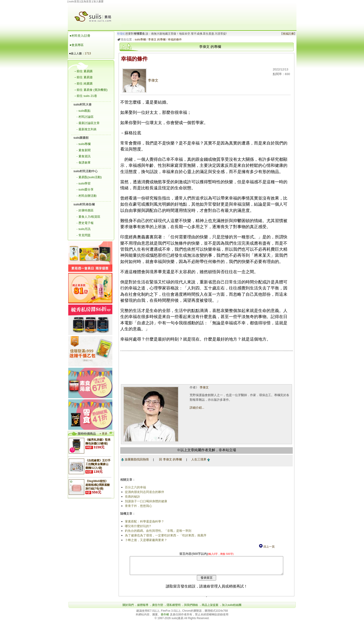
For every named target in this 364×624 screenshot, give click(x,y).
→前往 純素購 (83, 84)
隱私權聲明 (174, 608)
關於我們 (128, 608)
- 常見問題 (84, 235)
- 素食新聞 (84, 150)
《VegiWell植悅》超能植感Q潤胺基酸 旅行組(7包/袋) (98, 485)
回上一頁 (266, 547)
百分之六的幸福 (135, 487)
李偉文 (140, 80)
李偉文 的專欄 (156, 39)
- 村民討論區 (85, 117)
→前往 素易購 (83, 71)
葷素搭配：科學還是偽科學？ (144, 521)
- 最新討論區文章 (88, 123)
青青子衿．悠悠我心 (138, 506)
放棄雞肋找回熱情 (134, 459)
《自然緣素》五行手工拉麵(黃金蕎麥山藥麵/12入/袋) (98, 464)
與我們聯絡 (191, 608)
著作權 (165, 618)
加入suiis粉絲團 (232, 608)
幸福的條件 (174, 39)
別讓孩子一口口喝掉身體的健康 (145, 501)
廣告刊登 (158, 608)
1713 (88, 53)
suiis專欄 (139, 39)
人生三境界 (200, 459)
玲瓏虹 (120, 34)
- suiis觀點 (84, 111)
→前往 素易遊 (83, 77)
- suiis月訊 (84, 229)
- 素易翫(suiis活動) (89, 177)
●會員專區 (77, 45)
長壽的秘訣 (132, 497)
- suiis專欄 (84, 144)
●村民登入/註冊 (80, 36)
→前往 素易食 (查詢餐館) (91, 90)
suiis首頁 (74, 1)
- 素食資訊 (84, 156)
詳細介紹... (197, 408)
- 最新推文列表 (87, 129)
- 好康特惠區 (85, 210)
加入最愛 (98, 1)
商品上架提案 (210, 608)
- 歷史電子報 (85, 223)
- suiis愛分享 (85, 189)
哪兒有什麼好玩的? (137, 526)
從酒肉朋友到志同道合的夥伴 (144, 492)
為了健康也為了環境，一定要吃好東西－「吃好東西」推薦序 (165, 535)
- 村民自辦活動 (87, 196)
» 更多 (104, 434)
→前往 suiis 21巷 (85, 96)
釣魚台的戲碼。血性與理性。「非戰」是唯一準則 (157, 531)
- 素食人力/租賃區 (89, 217)
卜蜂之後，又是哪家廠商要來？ (145, 540)
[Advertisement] (207, 14)
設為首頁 (86, 1)
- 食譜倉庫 (84, 163)
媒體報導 (143, 608)
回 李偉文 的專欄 (169, 459)
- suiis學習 (84, 183)
